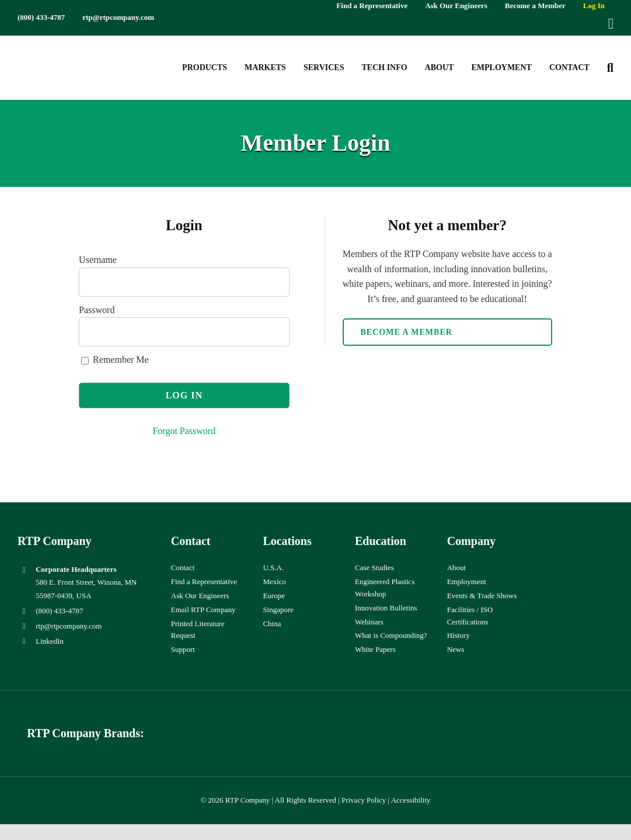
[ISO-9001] (590, 536)
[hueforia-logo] (239, 724)
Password (97, 310)
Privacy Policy (364, 800)
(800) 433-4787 (59, 611)
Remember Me (115, 360)
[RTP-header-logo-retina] (69, 49)
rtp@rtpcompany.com (69, 626)
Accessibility (411, 800)
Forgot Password (184, 431)
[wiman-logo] (392, 724)
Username (98, 260)
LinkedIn (50, 641)
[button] (610, 68)
